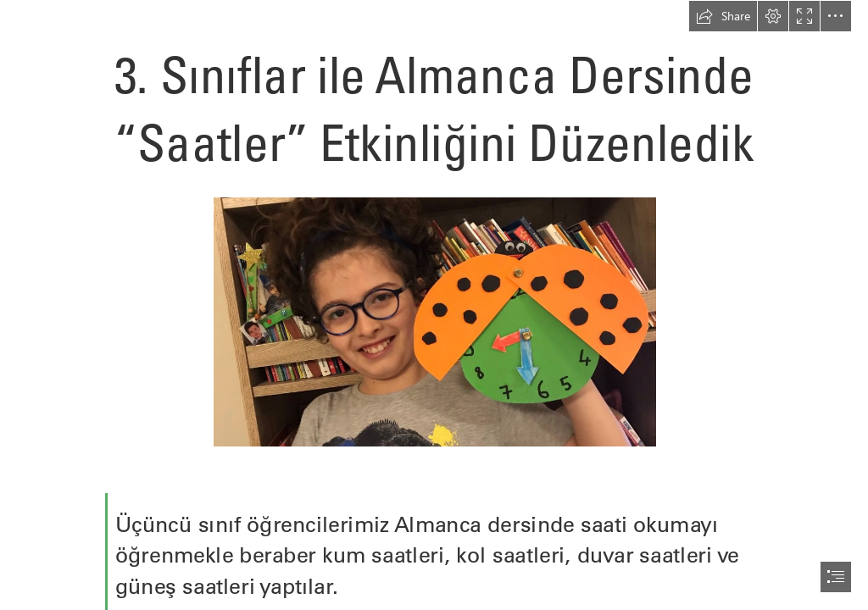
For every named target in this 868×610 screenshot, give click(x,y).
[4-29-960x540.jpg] (434, 321)
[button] (723, 16)
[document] (434, 305)
